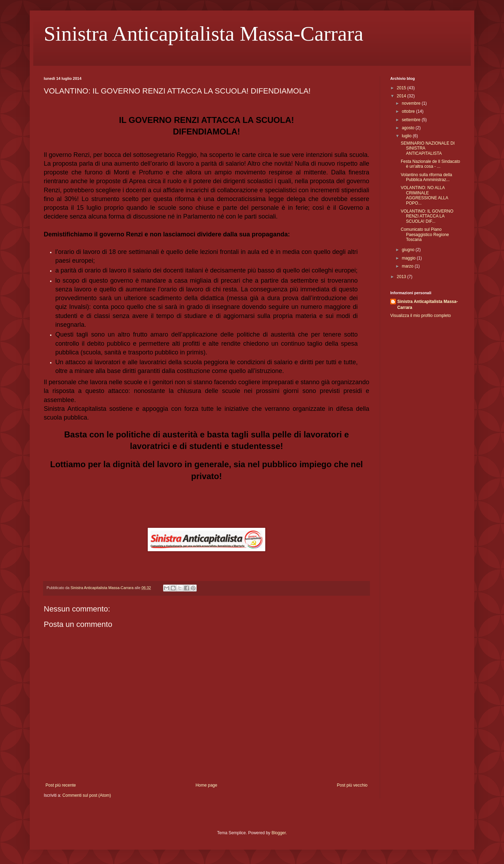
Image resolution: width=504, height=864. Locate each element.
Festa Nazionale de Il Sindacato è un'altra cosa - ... (430, 164)
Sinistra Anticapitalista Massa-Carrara (204, 34)
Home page (206, 785)
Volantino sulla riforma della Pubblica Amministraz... (426, 177)
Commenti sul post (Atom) (87, 795)
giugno (409, 250)
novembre (412, 103)
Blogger (279, 833)
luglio (407, 136)
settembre (412, 120)
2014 (402, 96)
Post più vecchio (352, 785)
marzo (408, 266)
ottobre (409, 111)
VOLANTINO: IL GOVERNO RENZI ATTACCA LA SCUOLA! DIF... (427, 216)
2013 (402, 277)
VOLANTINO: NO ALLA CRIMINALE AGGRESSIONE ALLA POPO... (424, 195)
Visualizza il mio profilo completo (421, 316)
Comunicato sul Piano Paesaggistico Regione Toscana (425, 234)
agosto (409, 128)
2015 (402, 88)
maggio (409, 258)
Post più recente (61, 785)
